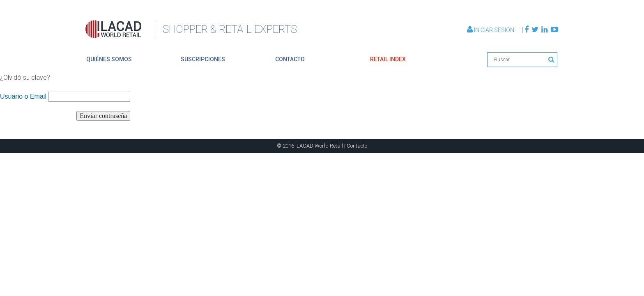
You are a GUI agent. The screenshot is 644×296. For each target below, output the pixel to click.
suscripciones (203, 59)
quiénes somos (109, 59)
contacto (290, 59)
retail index (388, 59)
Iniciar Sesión (491, 30)
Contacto (357, 146)
